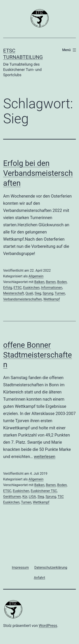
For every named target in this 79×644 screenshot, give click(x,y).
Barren (51, 282)
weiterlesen (45, 457)
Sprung (48, 293)
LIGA (32, 497)
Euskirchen (31, 288)
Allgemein (36, 276)
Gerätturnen (12, 497)
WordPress (48, 626)
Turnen (60, 293)
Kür (25, 497)
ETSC (18, 288)
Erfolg (8, 288)
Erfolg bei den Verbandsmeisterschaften (38, 173)
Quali (29, 293)
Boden (62, 282)
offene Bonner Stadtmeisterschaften (37, 355)
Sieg (38, 293)
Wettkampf (52, 299)
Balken (39, 282)
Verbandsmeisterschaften (23, 299)
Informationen (52, 288)
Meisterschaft (14, 293)
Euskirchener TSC (44, 491)
